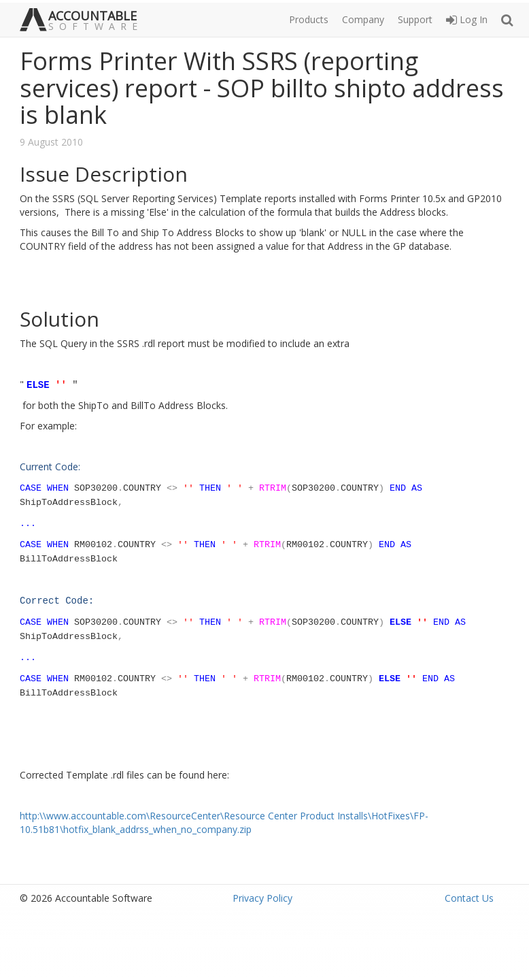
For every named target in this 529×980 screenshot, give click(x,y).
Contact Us (469, 898)
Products (309, 19)
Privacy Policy (262, 898)
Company (363, 19)
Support (415, 19)
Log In (467, 19)
